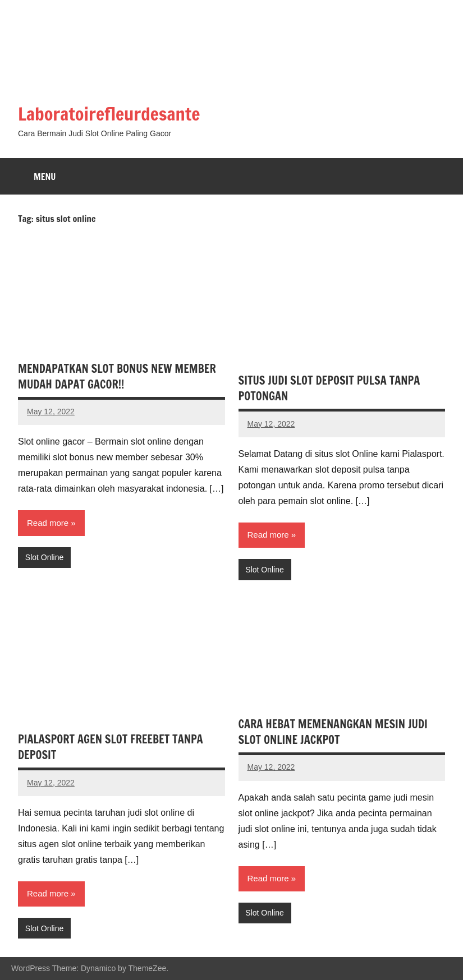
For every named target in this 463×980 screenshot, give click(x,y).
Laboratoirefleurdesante (109, 114)
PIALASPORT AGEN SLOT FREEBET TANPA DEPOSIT (111, 747)
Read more (48, 523)
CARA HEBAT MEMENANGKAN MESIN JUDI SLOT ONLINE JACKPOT (333, 732)
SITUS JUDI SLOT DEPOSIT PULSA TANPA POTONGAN (329, 388)
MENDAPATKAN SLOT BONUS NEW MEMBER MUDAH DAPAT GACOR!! (117, 376)
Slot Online (44, 557)
